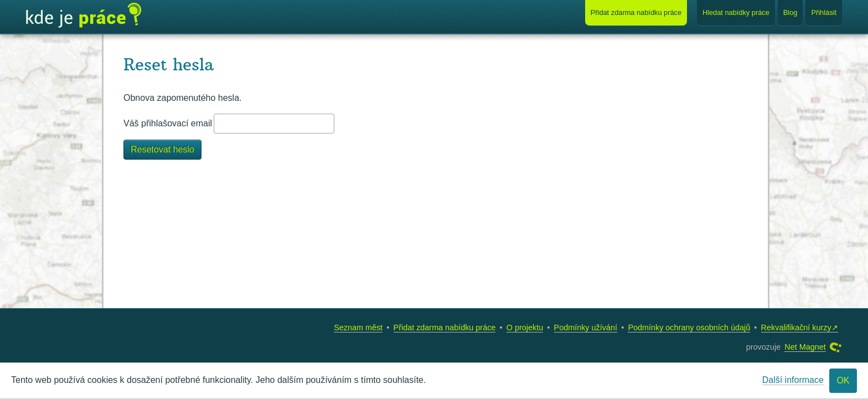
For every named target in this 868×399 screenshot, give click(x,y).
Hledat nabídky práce (736, 12)
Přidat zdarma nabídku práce (445, 328)
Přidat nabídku (636, 12)
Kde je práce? (84, 16)
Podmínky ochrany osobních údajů (689, 328)
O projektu (525, 328)
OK (843, 380)
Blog (790, 12)
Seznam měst (358, 328)
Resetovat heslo (162, 149)
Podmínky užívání (586, 328)
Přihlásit (824, 12)
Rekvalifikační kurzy (796, 328)
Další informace (793, 380)
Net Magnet (805, 347)
